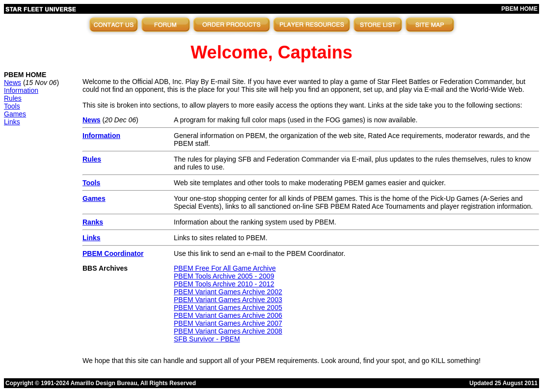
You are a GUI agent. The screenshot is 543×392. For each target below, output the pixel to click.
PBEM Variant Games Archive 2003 (228, 300)
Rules (13, 98)
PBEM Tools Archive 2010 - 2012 (224, 284)
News (13, 83)
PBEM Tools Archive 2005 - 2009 (224, 276)
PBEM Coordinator (113, 253)
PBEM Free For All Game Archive (225, 268)
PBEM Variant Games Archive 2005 (228, 308)
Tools (12, 106)
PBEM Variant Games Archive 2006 (228, 315)
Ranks (93, 222)
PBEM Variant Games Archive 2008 (228, 331)
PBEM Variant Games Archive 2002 (228, 292)
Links (12, 122)
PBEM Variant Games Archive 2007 (228, 323)
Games (15, 114)
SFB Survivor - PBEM (207, 339)
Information (21, 90)
